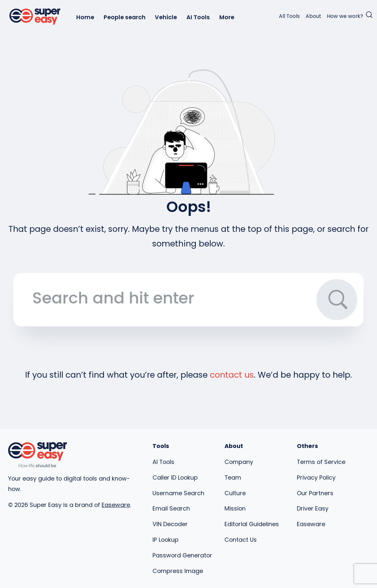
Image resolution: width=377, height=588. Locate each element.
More (227, 17)
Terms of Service (321, 462)
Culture (235, 493)
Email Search (171, 508)
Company (239, 462)
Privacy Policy (316, 477)
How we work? (345, 16)
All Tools (289, 16)
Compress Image (178, 571)
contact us (232, 375)
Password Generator (182, 555)
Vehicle (166, 17)
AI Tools (198, 17)
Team (233, 477)
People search (125, 17)
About (313, 16)
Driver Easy (313, 508)
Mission (235, 508)
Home (85, 17)
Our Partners (315, 493)
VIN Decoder (170, 524)
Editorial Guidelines (252, 524)
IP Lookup (166, 540)
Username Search (178, 493)
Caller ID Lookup (175, 477)
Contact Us (241, 540)
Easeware (116, 505)
